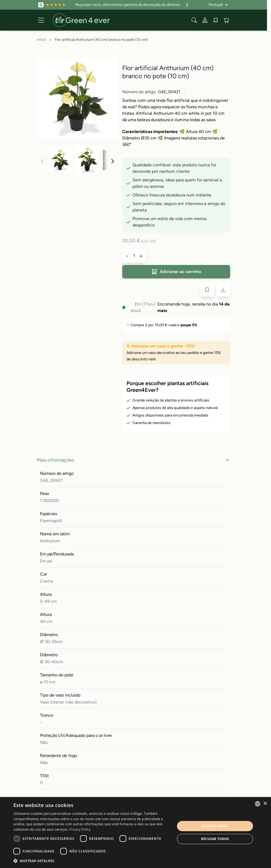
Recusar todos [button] (215, 839)
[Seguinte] (113, 161)
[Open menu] (41, 20)
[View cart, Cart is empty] (226, 20)
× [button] (265, 804)
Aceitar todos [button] (215, 826)
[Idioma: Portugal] (218, 5)
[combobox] (258, 804)
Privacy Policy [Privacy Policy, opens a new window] (80, 829)
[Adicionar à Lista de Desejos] (207, 290)
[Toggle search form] (194, 20)
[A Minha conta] (205, 20)
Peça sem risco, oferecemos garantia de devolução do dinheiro (133, 5)
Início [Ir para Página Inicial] (41, 40)
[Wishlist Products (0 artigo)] (216, 20)
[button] (92, 861)
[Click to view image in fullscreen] (77, 98)
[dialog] (135, 833)
